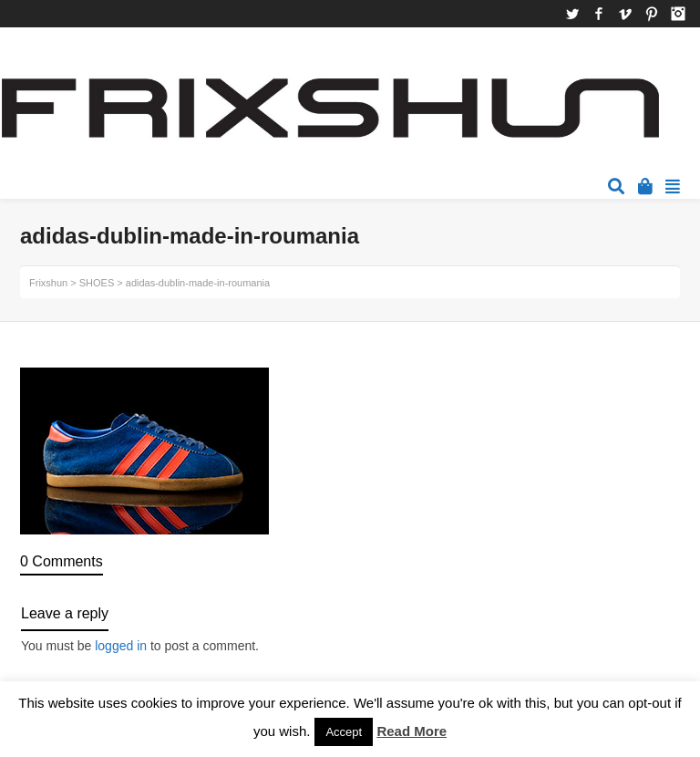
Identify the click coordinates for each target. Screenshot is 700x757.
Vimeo (625, 14)
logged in (121, 646)
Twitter (572, 14)
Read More (412, 731)
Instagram (678, 14)
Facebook (599, 14)
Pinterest (652, 14)
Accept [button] (344, 732)
